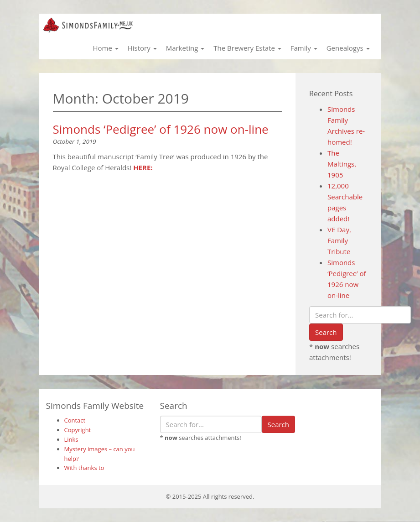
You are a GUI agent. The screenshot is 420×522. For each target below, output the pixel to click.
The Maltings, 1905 (342, 164)
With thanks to (84, 468)
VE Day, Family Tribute (339, 240)
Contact (75, 420)
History (142, 48)
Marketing (185, 48)
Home (105, 48)
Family (304, 48)
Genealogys (348, 48)
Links (71, 439)
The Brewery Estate (247, 48)
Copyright (78, 430)
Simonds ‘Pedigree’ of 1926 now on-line (161, 129)
